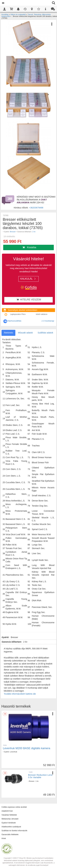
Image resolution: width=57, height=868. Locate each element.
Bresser (13, 232)
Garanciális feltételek (10, 835)
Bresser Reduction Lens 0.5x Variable (40, 776)
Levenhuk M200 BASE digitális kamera (27, 748)
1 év (37, 781)
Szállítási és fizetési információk (14, 831)
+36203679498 (36, 208)
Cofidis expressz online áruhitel (14, 807)
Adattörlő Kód (7, 811)
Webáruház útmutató (10, 819)
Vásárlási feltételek (9, 815)
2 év (34, 232)
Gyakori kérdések (9, 823)
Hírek (4, 838)
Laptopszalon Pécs (18, 314)
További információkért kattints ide (20, 694)
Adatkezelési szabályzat (11, 827)
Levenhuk (14, 752)
